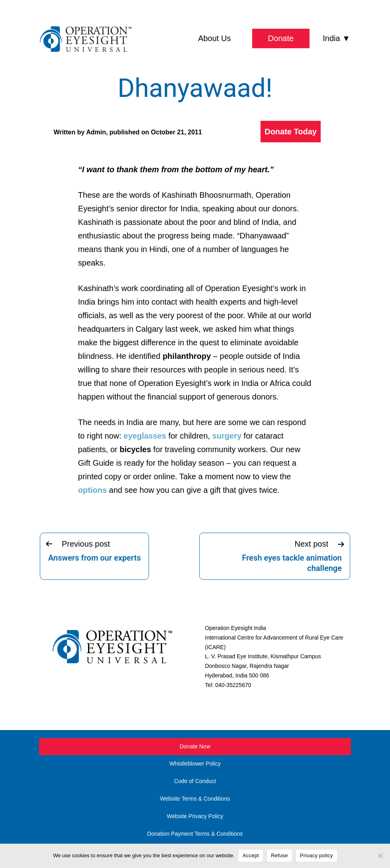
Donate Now (195, 746)
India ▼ (336, 38)
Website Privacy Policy (195, 816)
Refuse (279, 855)
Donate (281, 38)
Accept (251, 855)
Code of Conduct (195, 781)
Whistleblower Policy (195, 764)
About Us (214, 38)
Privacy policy (317, 855)
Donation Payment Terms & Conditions (195, 834)
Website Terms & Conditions (195, 799)
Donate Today (291, 132)
